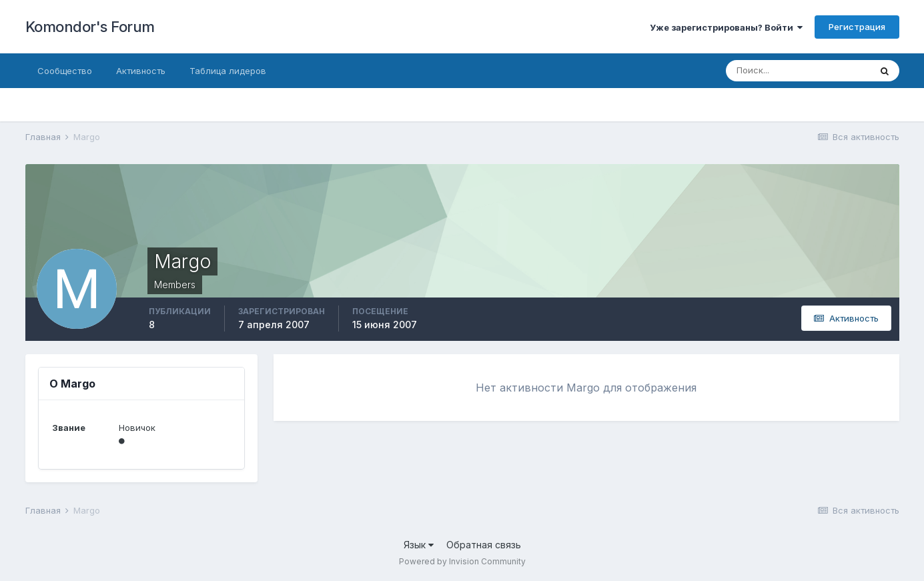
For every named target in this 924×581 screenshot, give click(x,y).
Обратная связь (484, 545)
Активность (141, 71)
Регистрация (857, 27)
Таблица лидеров (228, 71)
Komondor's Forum (90, 27)
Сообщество (65, 71)
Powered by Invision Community (462, 561)
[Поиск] (798, 71)
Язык (419, 545)
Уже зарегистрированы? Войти (726, 27)
